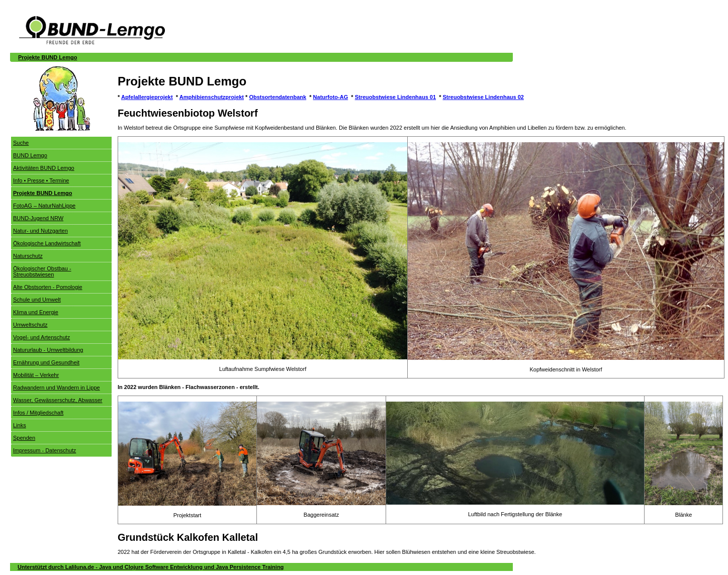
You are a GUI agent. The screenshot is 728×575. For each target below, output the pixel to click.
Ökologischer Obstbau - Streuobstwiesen (42, 271)
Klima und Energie (36, 312)
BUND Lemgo (30, 155)
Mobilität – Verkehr (36, 375)
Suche (21, 143)
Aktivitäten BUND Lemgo (44, 168)
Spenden (24, 438)
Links (20, 425)
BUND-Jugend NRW (38, 218)
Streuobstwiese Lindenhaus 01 (395, 97)
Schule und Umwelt (37, 300)
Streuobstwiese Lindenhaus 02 (483, 97)
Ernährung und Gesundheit (46, 362)
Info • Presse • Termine (41, 180)
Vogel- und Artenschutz (41, 337)
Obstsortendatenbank (278, 97)
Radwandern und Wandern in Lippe (57, 388)
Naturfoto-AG (331, 97)
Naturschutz (28, 256)
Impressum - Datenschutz (44, 450)
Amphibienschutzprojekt (212, 97)
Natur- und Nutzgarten (40, 231)
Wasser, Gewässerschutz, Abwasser (58, 400)
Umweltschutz (30, 325)
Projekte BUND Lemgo (48, 57)
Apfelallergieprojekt (147, 97)
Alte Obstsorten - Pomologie (48, 287)
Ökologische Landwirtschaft (47, 243)
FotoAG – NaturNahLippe (44, 206)
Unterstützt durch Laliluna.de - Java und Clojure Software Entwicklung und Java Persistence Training (151, 567)
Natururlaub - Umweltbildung (48, 350)
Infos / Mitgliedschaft (38, 413)
